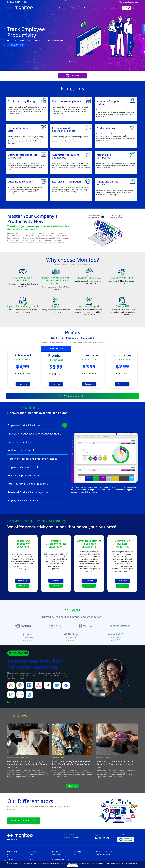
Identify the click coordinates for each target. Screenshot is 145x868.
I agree (72, 866)
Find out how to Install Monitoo (60, 857)
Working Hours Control (37, 450)
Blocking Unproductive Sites (37, 475)
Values (31, 859)
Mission (32, 857)
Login (127, 8)
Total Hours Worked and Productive (37, 484)
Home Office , (21, 758)
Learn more (23, 581)
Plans (75, 855)
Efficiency (29, 758)
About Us (10, 855)
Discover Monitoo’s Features (60, 855)
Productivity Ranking (37, 442)
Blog (106, 8)
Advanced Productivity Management (37, 492)
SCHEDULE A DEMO (16, 45)
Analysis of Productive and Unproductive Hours (37, 434)
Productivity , (12, 758)
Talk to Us (23, 586)
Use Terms (126, 863)
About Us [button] (95, 8)
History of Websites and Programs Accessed (37, 459)
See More (73, 786)
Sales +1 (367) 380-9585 (19, 2)
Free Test (73, 76)
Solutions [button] (75, 8)
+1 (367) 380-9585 (72, 837)
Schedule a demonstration (24, 821)
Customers (10, 859)
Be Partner (115, 8)
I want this (23, 384)
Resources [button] (63, 8)
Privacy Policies (115, 863)
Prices (86, 8)
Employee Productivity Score (37, 425)
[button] (135, 8)
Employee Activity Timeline (37, 501)
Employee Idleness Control (37, 467)
